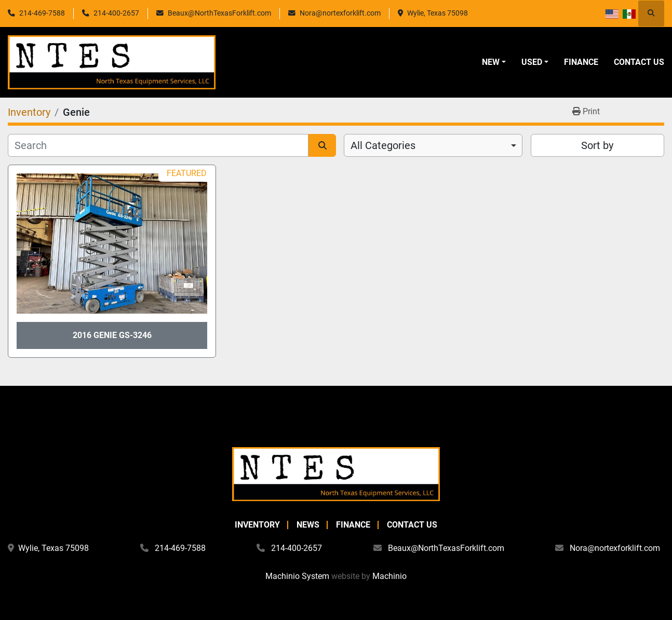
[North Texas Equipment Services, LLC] (336, 473)
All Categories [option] (383, 145)
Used (532, 62)
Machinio (389, 576)
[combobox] (433, 145)
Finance (581, 62)
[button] (494, 62)
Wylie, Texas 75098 (438, 13)
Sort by (597, 145)
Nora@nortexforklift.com (340, 13)
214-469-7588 (42, 13)
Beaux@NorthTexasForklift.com (219, 13)
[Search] (158, 145)
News (308, 525)
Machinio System (297, 576)
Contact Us (639, 62)
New (491, 62)
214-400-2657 (116, 13)
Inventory (257, 525)
